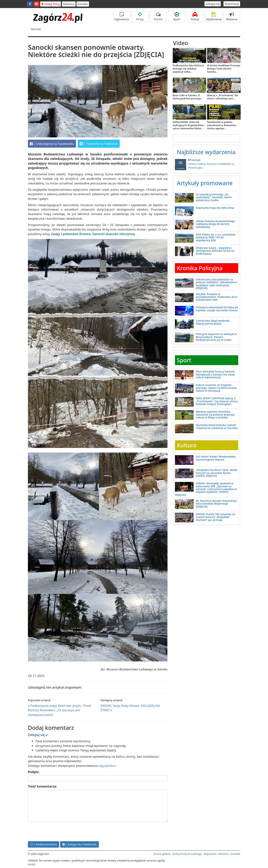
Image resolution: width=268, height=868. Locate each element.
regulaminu (107, 766)
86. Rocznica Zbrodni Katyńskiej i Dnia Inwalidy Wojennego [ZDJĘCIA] (216, 504)
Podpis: (34, 772)
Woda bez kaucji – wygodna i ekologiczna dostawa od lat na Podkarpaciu (215, 251)
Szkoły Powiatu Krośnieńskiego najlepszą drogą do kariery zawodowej (215, 224)
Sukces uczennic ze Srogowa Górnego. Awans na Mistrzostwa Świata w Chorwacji (216, 388)
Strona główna (162, 854)
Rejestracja (232, 4)
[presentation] (56, 831)
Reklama (69, 4)
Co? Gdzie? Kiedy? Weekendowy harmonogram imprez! (216, 458)
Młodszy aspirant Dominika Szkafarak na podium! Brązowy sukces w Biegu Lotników (215, 415)
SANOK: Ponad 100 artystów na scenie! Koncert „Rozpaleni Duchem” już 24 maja (215, 517)
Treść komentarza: (42, 786)
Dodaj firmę (51, 4)
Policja (195, 17)
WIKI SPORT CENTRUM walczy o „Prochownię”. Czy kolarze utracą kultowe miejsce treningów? (217, 401)
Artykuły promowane (205, 183)
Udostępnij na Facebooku (52, 144)
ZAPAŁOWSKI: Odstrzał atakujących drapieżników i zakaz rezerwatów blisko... (189, 125)
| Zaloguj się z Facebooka (79, 844)
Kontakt (83, 4)
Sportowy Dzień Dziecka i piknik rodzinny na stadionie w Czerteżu (217, 426)
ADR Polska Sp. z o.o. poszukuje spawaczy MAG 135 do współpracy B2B (216, 237)
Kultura (187, 445)
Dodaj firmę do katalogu (187, 854)
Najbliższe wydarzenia (206, 152)
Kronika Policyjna (200, 268)
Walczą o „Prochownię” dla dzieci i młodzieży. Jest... (223, 97)
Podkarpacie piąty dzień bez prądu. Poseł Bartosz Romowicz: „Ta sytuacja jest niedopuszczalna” (59, 710)
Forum (158, 17)
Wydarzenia (214, 17)
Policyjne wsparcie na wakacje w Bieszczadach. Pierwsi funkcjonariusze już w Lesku (216, 337)
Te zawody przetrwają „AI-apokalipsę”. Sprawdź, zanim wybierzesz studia (214, 197)
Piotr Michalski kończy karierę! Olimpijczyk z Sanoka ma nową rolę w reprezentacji (215, 374)
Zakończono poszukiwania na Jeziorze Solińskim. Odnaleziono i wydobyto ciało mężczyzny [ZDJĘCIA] (217, 284)
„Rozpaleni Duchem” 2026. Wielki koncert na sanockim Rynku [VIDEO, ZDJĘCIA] (217, 473)
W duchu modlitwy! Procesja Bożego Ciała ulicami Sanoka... (224, 69)
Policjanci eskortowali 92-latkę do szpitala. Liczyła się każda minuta (217, 309)
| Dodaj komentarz (44, 844)
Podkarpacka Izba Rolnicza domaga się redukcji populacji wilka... (188, 69)
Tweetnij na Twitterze (99, 144)
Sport (177, 17)
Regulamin (210, 854)
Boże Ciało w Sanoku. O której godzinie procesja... (188, 97)
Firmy (140, 17)
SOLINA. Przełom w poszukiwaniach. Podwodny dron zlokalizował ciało (217, 297)
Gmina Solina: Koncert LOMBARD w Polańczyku (207, 164)
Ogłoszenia (122, 17)
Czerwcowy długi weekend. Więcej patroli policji (213, 322)
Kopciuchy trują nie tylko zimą (215, 208)
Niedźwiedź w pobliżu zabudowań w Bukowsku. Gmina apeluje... (222, 125)
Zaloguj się (213, 4)
